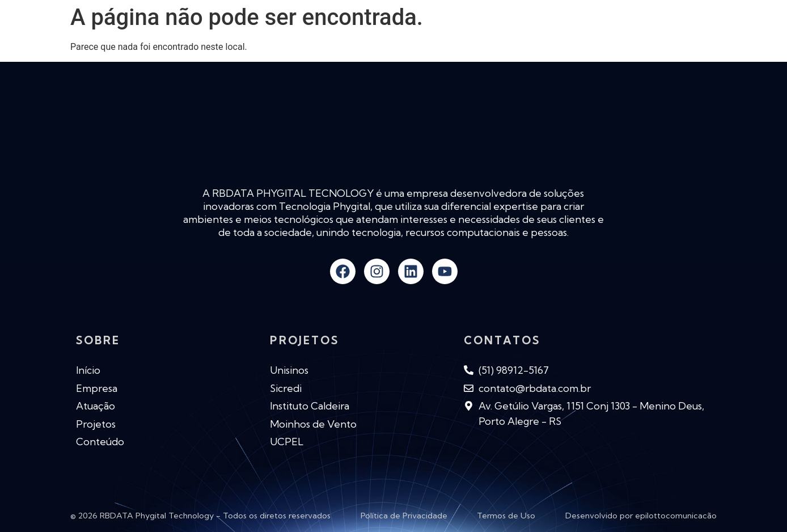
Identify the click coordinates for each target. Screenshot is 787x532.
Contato (686, 34)
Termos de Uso (506, 516)
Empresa (322, 34)
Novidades (458, 34)
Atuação (388, 34)
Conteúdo (532, 34)
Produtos (611, 34)
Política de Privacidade (404, 516)
